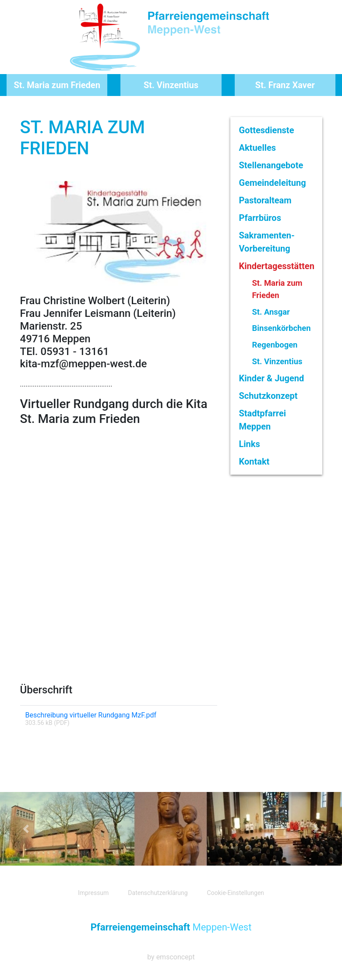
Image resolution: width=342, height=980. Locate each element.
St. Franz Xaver (285, 85)
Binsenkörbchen (282, 328)
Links (250, 444)
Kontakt (254, 462)
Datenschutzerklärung (158, 893)
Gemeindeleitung (273, 183)
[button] (26, 829)
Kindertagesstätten (277, 266)
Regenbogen (275, 345)
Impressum (93, 893)
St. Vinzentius (171, 85)
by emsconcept (171, 957)
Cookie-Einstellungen (236, 893)
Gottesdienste (267, 130)
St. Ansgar (271, 312)
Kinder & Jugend (272, 378)
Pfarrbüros (260, 218)
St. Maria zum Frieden (57, 85)
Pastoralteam (265, 200)
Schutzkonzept (268, 396)
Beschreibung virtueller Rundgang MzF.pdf (91, 715)
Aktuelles (258, 148)
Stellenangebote (271, 165)
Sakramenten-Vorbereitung (267, 242)
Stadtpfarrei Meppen (263, 420)
